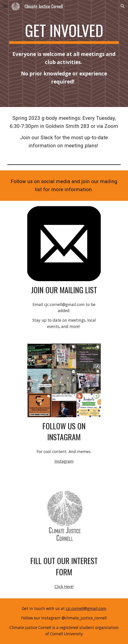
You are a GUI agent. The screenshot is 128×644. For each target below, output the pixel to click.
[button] (5, 6)
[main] (64, 32)
